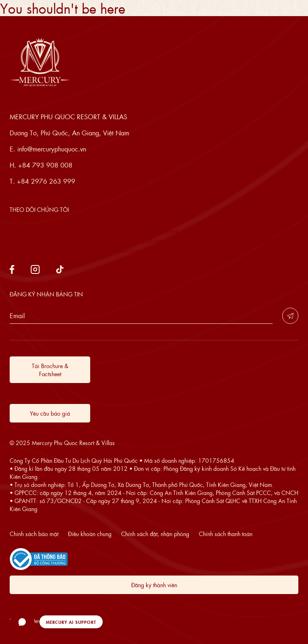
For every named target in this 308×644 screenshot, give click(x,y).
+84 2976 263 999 (46, 181)
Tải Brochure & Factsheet (50, 370)
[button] (57, 622)
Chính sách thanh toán (226, 534)
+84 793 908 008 (45, 165)
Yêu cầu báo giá (50, 413)
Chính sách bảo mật (34, 534)
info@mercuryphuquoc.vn (52, 149)
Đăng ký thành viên (154, 585)
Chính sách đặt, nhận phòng (155, 534)
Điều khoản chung (90, 534)
